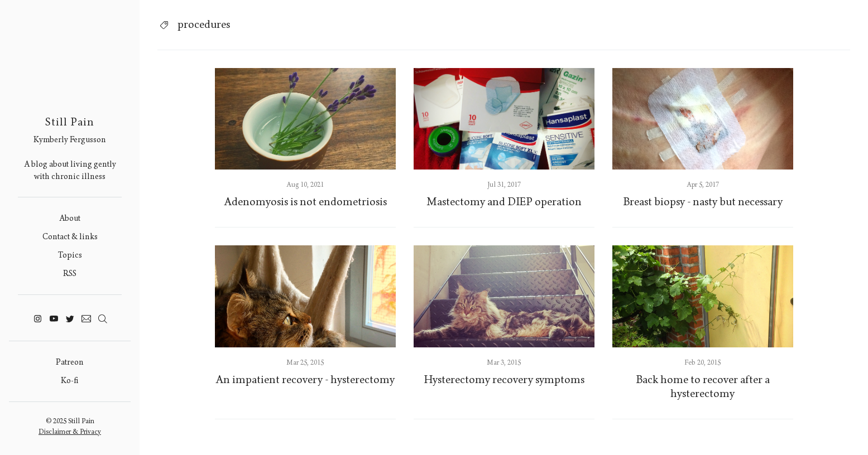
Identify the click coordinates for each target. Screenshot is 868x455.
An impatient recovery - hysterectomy (305, 380)
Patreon (70, 362)
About (70, 218)
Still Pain (70, 122)
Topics (70, 255)
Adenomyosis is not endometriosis (305, 202)
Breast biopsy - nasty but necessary (703, 202)
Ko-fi (70, 381)
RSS (70, 274)
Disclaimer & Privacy (70, 432)
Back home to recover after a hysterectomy (703, 387)
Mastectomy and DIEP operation (504, 202)
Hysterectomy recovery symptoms (504, 380)
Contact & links (70, 237)
